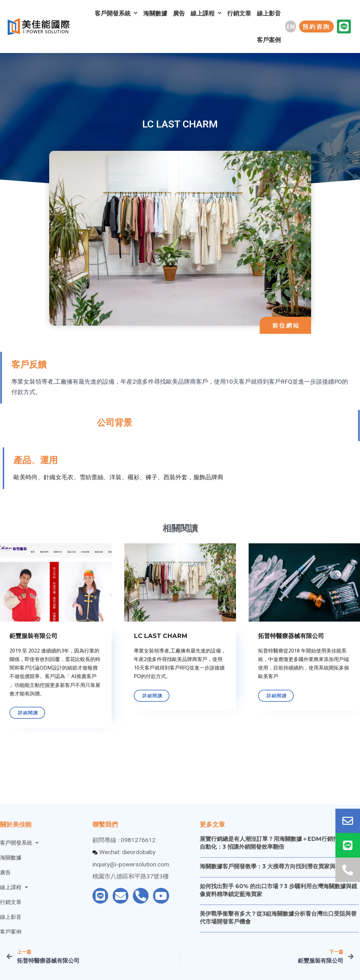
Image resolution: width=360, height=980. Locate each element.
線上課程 (206, 13)
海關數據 (155, 13)
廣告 (179, 13)
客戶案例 (269, 40)
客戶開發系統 (116, 13)
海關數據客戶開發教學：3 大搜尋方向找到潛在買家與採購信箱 (279, 866)
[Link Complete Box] (174, 637)
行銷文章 (239, 13)
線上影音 (269, 13)
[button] (291, 27)
